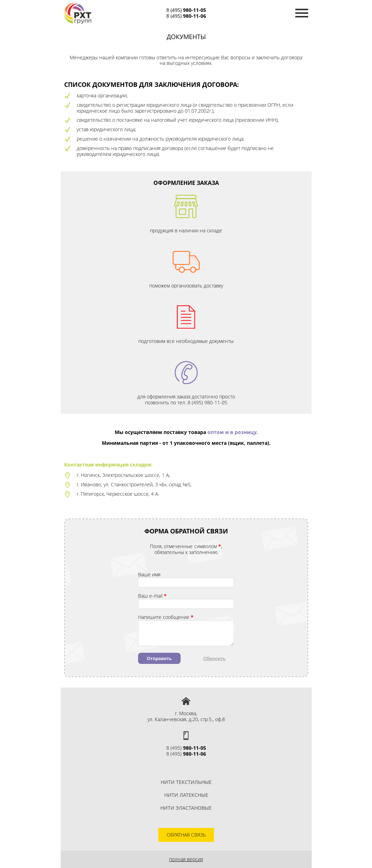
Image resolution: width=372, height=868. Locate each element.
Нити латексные (186, 795)
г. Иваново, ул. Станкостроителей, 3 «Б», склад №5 (134, 484)
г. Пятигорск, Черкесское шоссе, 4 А (117, 494)
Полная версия (186, 859)
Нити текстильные (186, 782)
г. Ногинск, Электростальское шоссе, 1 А (123, 475)
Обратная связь (186, 835)
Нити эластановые (186, 808)
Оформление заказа (186, 183)
